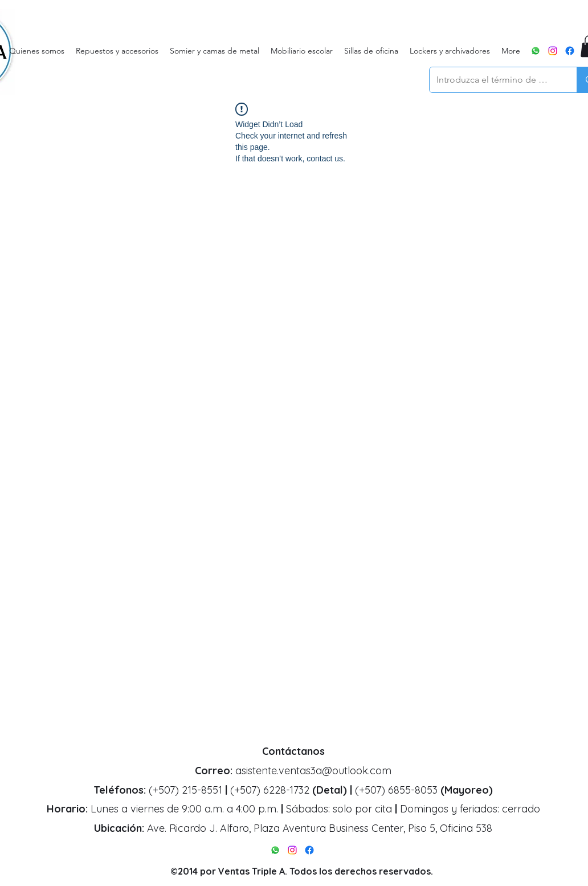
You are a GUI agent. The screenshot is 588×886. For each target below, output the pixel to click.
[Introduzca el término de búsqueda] (495, 80)
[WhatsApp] (536, 51)
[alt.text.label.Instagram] (553, 51)
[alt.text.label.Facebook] (570, 51)
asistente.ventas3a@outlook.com (313, 771)
